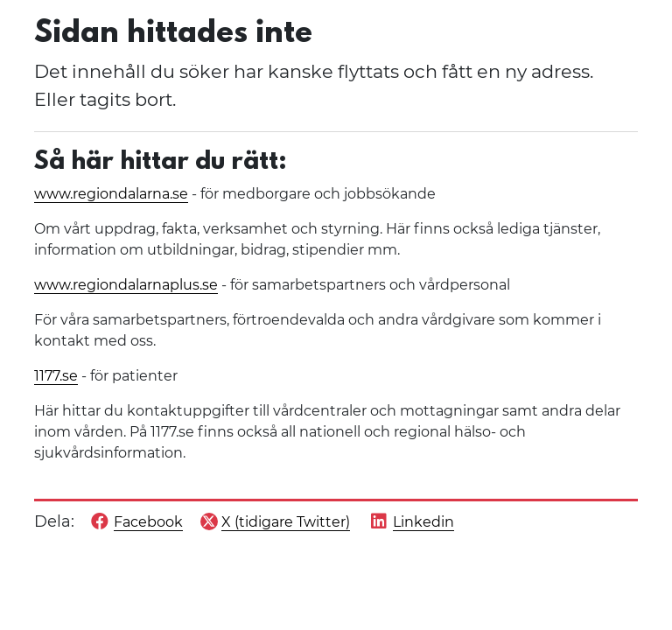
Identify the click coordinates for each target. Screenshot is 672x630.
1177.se (56, 376)
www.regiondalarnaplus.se (126, 285)
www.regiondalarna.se (111, 194)
